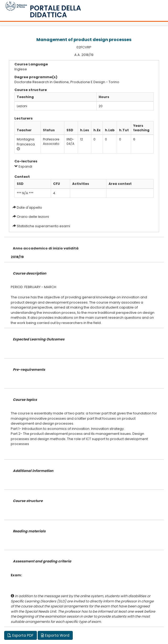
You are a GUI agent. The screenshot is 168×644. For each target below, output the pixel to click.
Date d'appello (29, 207)
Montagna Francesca (26, 142)
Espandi (23, 166)
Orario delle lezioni (33, 217)
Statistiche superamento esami (43, 226)
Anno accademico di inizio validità (46, 248)
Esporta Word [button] (55, 635)
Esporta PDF (21, 635)
